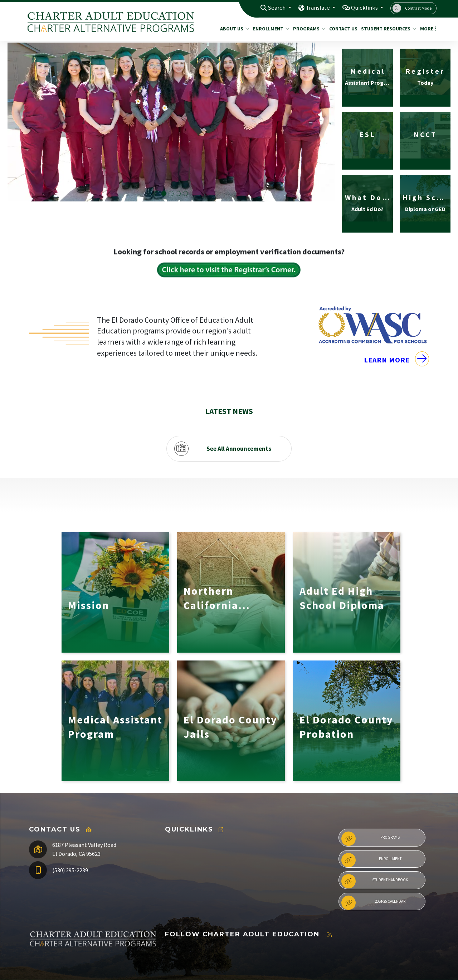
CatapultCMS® (91, 967)
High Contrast (413, 960)
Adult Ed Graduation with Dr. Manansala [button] (171, 194)
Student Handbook (375, 851)
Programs (308, 29)
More (427, 29)
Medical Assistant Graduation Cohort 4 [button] (164, 194)
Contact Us (342, 29)
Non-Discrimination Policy (357, 960)
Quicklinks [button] (364, 8)
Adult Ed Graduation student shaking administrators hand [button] (157, 194)
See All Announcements (239, 418)
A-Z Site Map (410, 970)
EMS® (116, 967)
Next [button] (327, 184)
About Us (233, 29)
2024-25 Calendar (373, 872)
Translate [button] (316, 8)
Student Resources (386, 29)
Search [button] (275, 8)
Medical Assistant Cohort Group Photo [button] (178, 194)
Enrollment (269, 29)
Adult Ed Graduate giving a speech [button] (185, 194)
